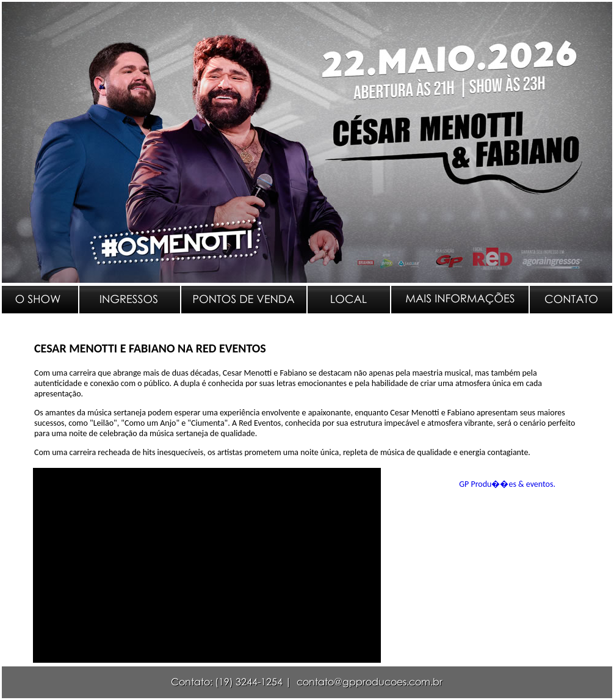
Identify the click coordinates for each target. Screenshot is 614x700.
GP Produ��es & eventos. (507, 484)
